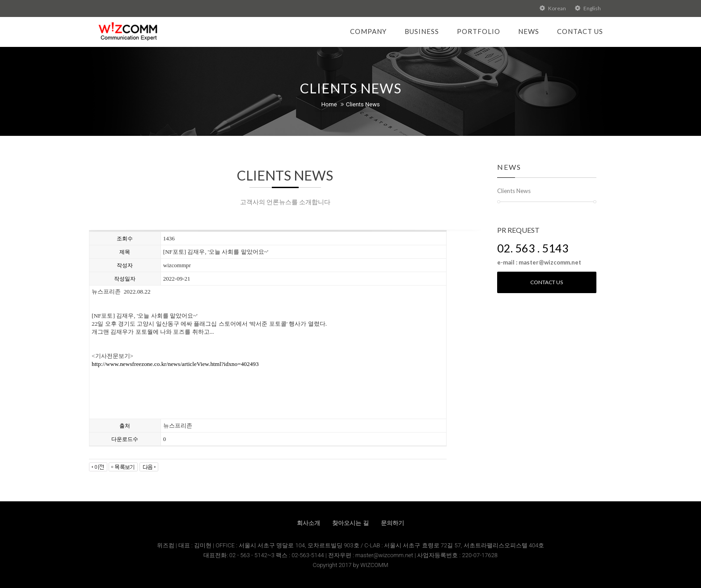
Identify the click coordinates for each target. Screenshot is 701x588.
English (588, 8)
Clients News (363, 104)
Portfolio (479, 31)
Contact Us (580, 31)
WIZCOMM (374, 565)
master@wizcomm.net (385, 555)
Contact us (547, 282)
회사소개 (308, 523)
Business (422, 31)
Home (329, 104)
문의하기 (393, 523)
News (529, 31)
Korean (553, 8)
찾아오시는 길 (350, 523)
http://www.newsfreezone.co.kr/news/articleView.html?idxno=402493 (175, 364)
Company (368, 31)
